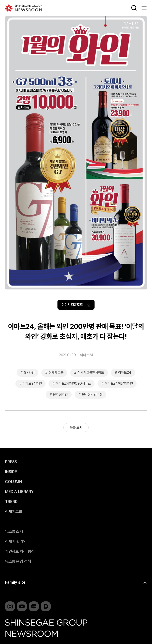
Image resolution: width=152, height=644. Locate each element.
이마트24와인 (32, 383)
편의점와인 (60, 394)
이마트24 (87, 355)
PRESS (11, 462)
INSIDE (11, 472)
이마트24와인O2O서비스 (73, 383)
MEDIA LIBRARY (19, 492)
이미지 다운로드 (76, 305)
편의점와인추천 (92, 394)
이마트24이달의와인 (119, 383)
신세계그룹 (56, 372)
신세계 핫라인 (16, 542)
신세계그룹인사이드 (91, 372)
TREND (11, 502)
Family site (15, 582)
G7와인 (29, 372)
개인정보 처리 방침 (20, 552)
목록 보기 (76, 428)
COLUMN (13, 482)
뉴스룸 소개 (14, 532)
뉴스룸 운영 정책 (18, 562)
